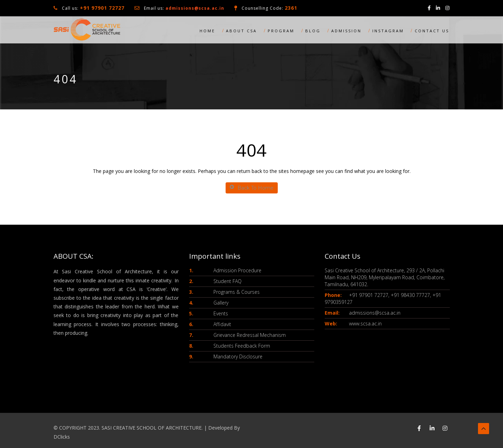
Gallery (221, 303)
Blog (313, 31)
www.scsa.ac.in (365, 323)
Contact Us (432, 31)
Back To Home (252, 188)
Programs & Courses (237, 292)
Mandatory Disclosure (238, 356)
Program (281, 31)
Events (221, 313)
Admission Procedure (237, 270)
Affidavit (222, 324)
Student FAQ (228, 281)
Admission (346, 31)
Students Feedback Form (242, 346)
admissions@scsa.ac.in (195, 8)
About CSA (241, 31)
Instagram (388, 31)
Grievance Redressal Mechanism (250, 335)
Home (207, 31)
